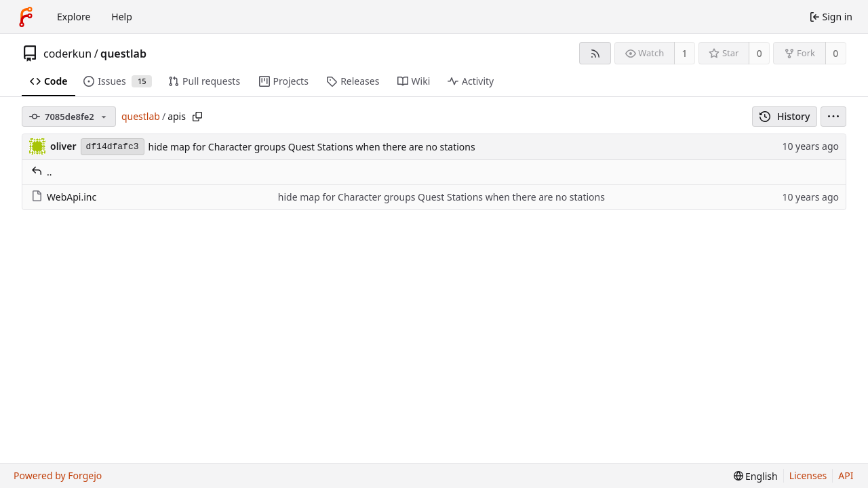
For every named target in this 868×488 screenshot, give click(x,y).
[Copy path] (197, 117)
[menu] (833, 117)
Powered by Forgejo (58, 475)
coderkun (67, 54)
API (846, 475)
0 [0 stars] (759, 53)
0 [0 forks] (835, 53)
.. (42, 172)
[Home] (26, 17)
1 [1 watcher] (685, 53)
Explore (74, 17)
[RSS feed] (595, 53)
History (785, 116)
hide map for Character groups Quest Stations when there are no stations (312, 147)
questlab (123, 54)
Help (122, 17)
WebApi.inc (64, 197)
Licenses (808, 475)
